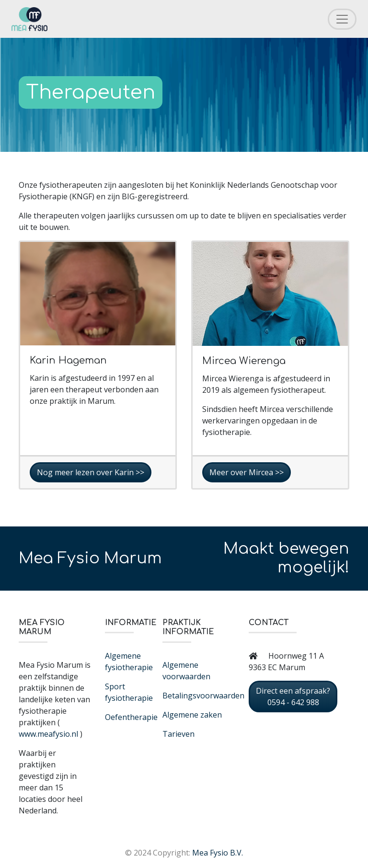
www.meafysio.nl (48, 734)
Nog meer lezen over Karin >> (91, 472)
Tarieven (178, 734)
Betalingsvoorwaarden (203, 696)
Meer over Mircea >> (247, 472)
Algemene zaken (192, 715)
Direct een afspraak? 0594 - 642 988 (293, 697)
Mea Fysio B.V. (218, 853)
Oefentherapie (131, 717)
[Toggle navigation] (342, 19)
